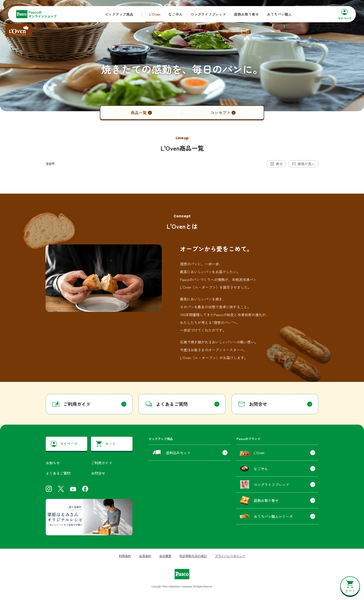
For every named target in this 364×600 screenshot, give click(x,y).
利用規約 (125, 556)
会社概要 (165, 556)
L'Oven (155, 14)
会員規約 (145, 556)
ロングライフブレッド (208, 14)
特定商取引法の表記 (193, 556)
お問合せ (98, 473)
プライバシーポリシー (230, 556)
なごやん (175, 14)
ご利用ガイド (102, 463)
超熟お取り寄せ (246, 14)
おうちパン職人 (279, 14)
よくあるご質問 (58, 473)
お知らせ (53, 463)
